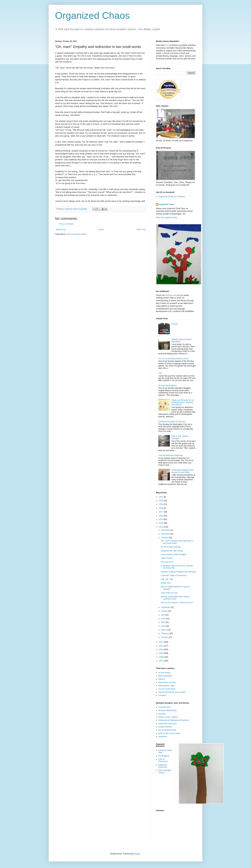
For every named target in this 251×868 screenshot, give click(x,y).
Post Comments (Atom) (77, 234)
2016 (161, 516)
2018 (161, 508)
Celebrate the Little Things (172, 551)
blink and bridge (165, 676)
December (166, 530)
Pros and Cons (167, 562)
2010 (161, 650)
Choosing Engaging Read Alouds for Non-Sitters (182, 471)
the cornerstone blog (167, 730)
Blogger (137, 854)
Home (101, 230)
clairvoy (162, 679)
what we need (171, 295)
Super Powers (167, 558)
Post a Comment (66, 224)
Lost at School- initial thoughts (174, 554)
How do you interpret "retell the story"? (177, 603)
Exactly (175, 324)
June (164, 619)
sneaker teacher (165, 727)
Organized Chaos (92, 15)
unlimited (162, 695)
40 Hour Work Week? (167, 386)
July (163, 615)
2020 (161, 501)
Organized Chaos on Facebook (172, 197)
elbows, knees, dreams (168, 717)
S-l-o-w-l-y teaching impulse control (173, 359)
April (163, 626)
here (167, 45)
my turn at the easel (167, 689)
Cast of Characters (163, 760)
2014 (161, 523)
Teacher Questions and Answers (172, 692)
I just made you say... (170, 593)
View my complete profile (167, 218)
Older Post (141, 230)
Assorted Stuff (164, 707)
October (165, 538)
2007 (161, 661)
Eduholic (162, 714)
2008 (161, 657)
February (165, 633)
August (164, 611)
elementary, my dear (167, 682)
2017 (161, 512)
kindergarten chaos (166, 686)
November (166, 534)
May (163, 622)
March (164, 630)
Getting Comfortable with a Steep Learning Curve (175, 598)
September (166, 607)
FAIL (160, 373)
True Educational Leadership (171, 455)
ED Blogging (164, 756)
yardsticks (163, 737)
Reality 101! (166, 583)
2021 (161, 497)
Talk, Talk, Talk (167, 579)
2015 (161, 519)
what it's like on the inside (169, 733)
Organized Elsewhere (163, 766)
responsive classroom (168, 724)
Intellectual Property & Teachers (172, 422)
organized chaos (167, 204)
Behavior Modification (168, 710)
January (165, 637)
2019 (161, 504)
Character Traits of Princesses (174, 575)
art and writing (164, 673)
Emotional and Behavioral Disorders (174, 720)
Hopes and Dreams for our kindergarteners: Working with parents (183, 402)
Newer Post (61, 230)
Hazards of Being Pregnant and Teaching (178, 572)
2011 (161, 646)
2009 (161, 653)
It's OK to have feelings (171, 547)
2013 (161, 527)
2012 (161, 642)
